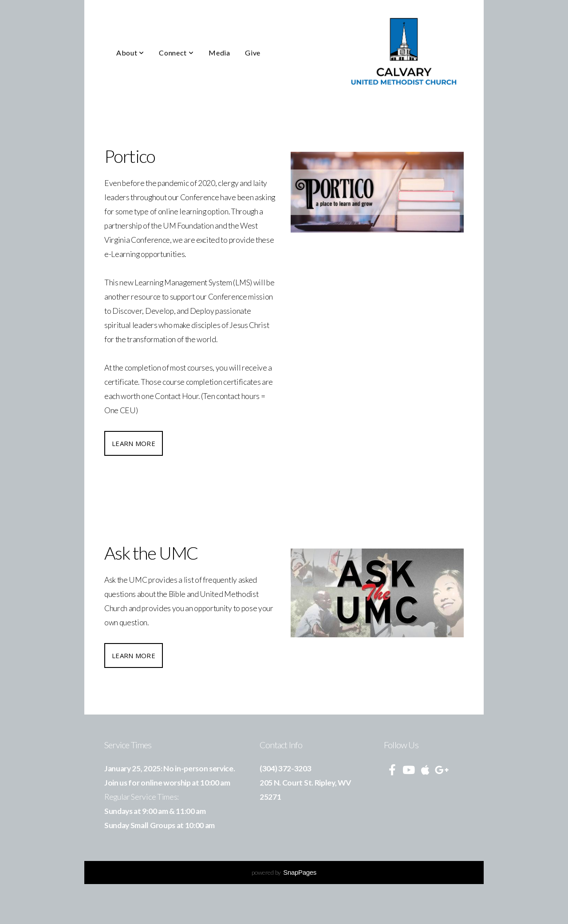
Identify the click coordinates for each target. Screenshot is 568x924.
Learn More (134, 443)
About (130, 53)
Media (219, 53)
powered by (284, 872)
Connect (176, 53)
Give (253, 53)
